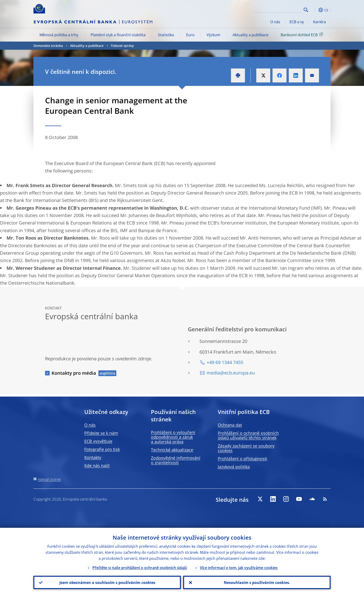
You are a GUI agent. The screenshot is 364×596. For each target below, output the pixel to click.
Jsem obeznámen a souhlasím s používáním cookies (107, 582)
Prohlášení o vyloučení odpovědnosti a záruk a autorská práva (173, 437)
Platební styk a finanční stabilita (118, 35)
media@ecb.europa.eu (231, 373)
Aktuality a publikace (250, 35)
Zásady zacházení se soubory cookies (246, 448)
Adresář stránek (49, 479)
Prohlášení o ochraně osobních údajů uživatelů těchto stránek (248, 435)
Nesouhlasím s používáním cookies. (257, 582)
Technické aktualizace (172, 450)
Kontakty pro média (74, 373)
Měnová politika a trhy (59, 35)
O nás (275, 22)
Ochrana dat (230, 425)
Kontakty (93, 457)
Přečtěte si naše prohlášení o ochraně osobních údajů (140, 567)
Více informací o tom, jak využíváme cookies (239, 567)
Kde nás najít (97, 466)
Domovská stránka (48, 46)
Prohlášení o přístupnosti (242, 459)
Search (306, 10)
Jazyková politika (234, 467)
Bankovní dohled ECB (303, 35)
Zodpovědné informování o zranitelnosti (176, 460)
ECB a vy (297, 22)
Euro (190, 35)
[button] (314, 10)
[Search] (279, 9)
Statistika (166, 35)
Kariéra (320, 22)
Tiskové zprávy (122, 46)
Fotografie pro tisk (102, 449)
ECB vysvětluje (98, 441)
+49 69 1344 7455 (225, 362)
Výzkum (213, 35)
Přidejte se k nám (101, 433)
